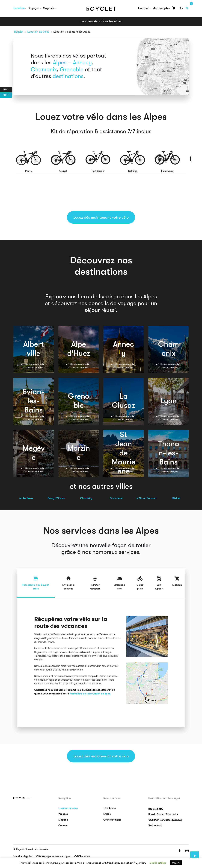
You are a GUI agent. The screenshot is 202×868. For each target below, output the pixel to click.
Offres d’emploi (112, 820)
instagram (187, 851)
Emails (107, 814)
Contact (143, 8)
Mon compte (161, 8)
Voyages (34, 8)
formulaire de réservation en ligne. (90, 694)
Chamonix (44, 69)
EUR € (7, 90)
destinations (68, 76)
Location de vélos (38, 32)
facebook (180, 851)
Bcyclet (19, 32)
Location (19, 8)
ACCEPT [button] (176, 863)
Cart (173, 8)
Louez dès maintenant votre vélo (101, 217)
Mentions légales (23, 856)
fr (187, 8)
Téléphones (110, 808)
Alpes (60, 62)
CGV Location (82, 856)
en (182, 8)
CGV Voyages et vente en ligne (53, 856)
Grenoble (72, 69)
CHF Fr (7, 95)
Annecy (82, 62)
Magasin (48, 8)
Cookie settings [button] (158, 863)
